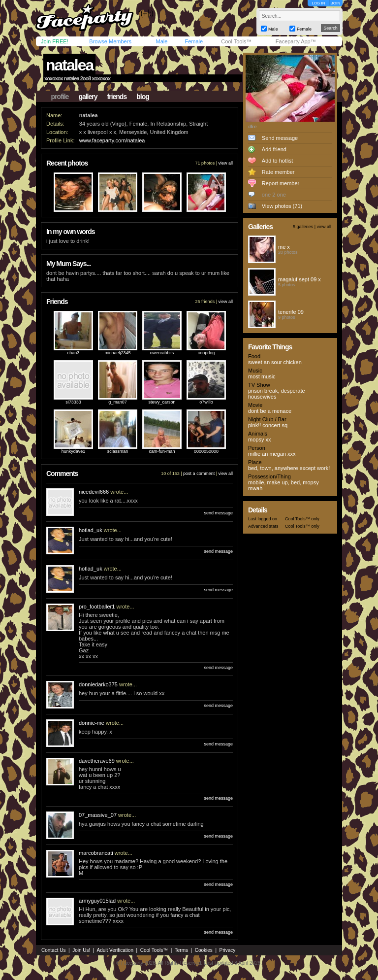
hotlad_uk (91, 530)
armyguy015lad (97, 901)
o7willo (206, 402)
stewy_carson (162, 402)
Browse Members (110, 41)
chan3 (74, 353)
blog (143, 97)
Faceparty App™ (296, 41)
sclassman (118, 451)
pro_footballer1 (97, 607)
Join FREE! (55, 41)
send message (218, 513)
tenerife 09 (291, 312)
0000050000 (206, 451)
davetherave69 (97, 761)
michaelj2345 (117, 353)
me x (284, 247)
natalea (69, 65)
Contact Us (53, 950)
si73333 (73, 402)
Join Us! (81, 950)
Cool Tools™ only (302, 519)
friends (117, 97)
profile (60, 97)
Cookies (204, 950)
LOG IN (318, 3)
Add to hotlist (278, 161)
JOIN (336, 3)
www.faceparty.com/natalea (112, 140)
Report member (281, 183)
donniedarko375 (98, 684)
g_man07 (118, 402)
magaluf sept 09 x (299, 279)
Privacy (228, 950)
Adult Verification (115, 950)
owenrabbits (162, 353)
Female (194, 41)
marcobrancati (96, 853)
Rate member (278, 172)
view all (225, 163)
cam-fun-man (162, 451)
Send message (280, 138)
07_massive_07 (98, 815)
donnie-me (92, 723)
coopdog (206, 353)
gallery (88, 97)
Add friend (274, 149)
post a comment (199, 473)
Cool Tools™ (236, 41)
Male (161, 41)
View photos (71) (282, 206)
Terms (181, 950)
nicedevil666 (94, 492)
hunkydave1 (74, 451)
